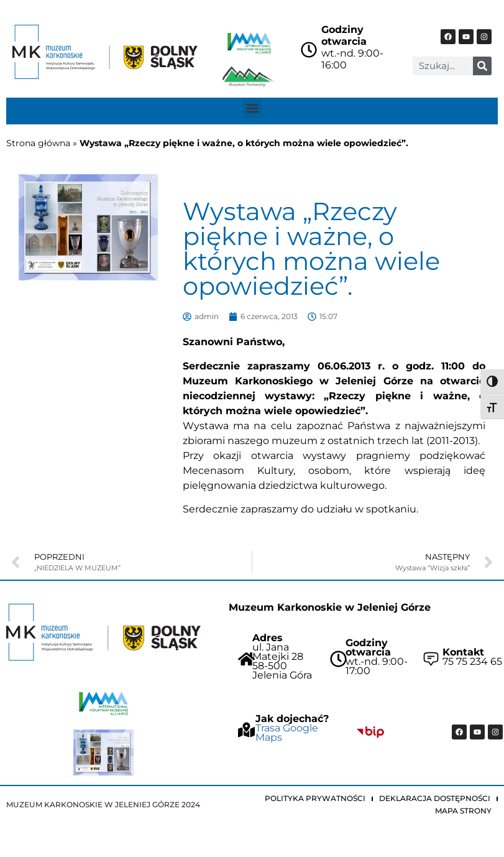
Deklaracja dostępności (435, 798)
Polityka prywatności (315, 798)
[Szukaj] (482, 66)
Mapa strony (463, 811)
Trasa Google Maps (287, 733)
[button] (252, 108)
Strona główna (38, 143)
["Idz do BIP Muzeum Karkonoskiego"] (370, 732)
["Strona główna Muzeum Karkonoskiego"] (103, 632)
